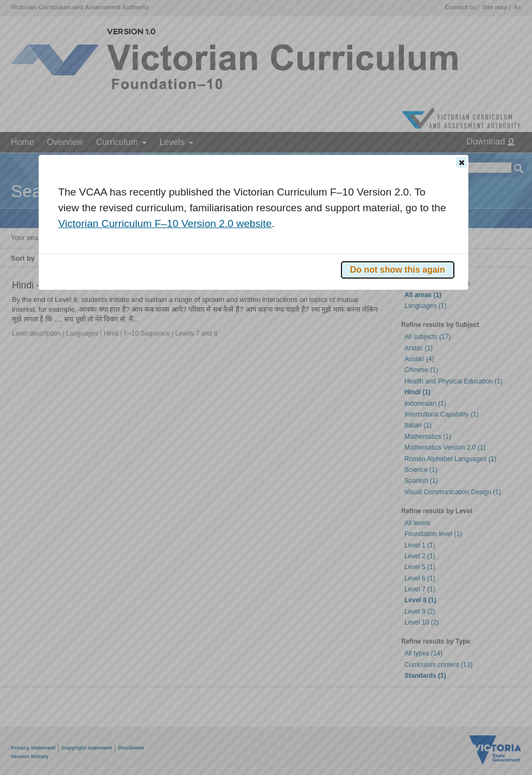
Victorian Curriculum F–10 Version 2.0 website (165, 223)
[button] (461, 162)
